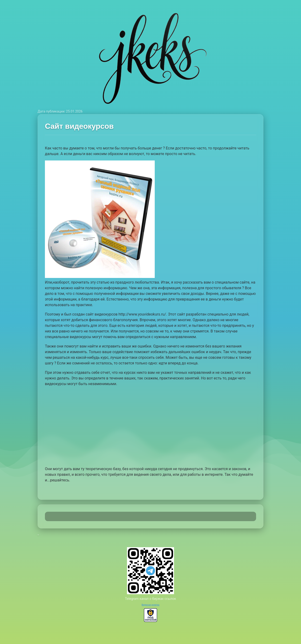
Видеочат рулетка (150, 605)
